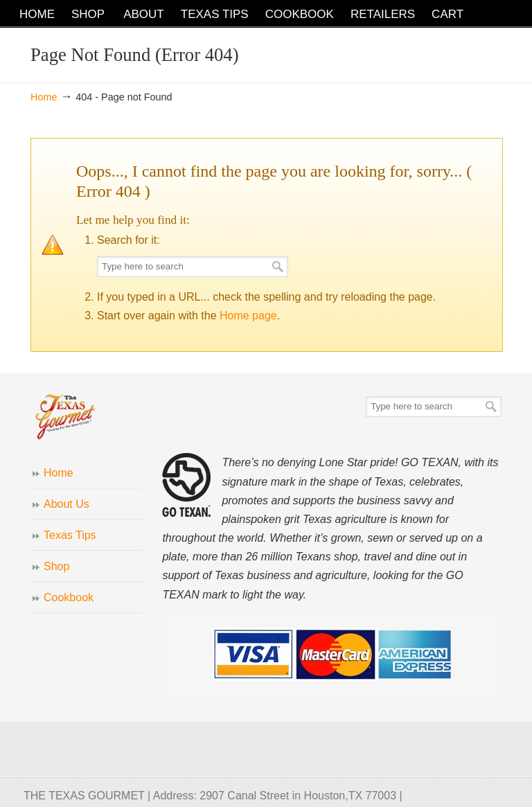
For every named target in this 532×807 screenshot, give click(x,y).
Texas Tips (70, 535)
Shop (56, 566)
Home (44, 97)
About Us (66, 504)
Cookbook (69, 597)
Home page (248, 316)
